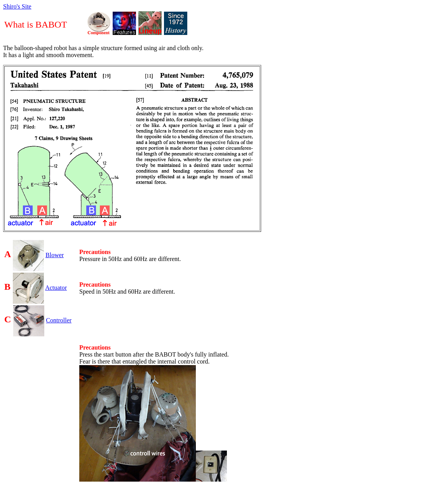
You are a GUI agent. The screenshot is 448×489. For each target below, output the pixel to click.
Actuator (56, 288)
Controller (59, 320)
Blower (55, 255)
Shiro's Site (17, 6)
